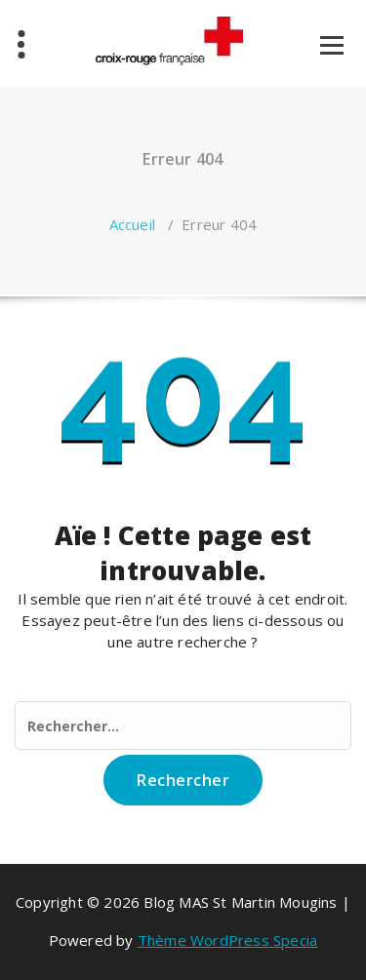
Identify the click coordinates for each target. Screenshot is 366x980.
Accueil (132, 224)
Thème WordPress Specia (227, 940)
